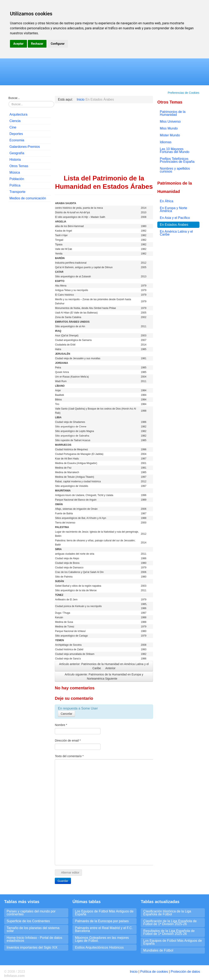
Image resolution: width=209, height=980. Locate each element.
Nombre (61, 725)
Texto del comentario (69, 756)
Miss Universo (170, 122)
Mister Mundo (170, 135)
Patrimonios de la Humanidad (173, 113)
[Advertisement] (30, 268)
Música (15, 172)
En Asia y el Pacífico (175, 218)
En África (167, 201)
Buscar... (14, 98)
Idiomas (166, 142)
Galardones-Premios (25, 147)
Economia (17, 140)
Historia (15, 160)
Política (15, 185)
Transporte (18, 192)
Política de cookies (154, 972)
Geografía (17, 153)
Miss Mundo (169, 128)
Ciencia (15, 121)
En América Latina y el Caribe (176, 233)
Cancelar (66, 714)
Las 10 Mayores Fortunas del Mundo (175, 150)
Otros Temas (19, 166)
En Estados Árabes (174, 225)
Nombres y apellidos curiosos (175, 170)
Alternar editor (68, 873)
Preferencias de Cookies (184, 93)
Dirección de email (68, 741)
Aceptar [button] (18, 44)
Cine (13, 127)
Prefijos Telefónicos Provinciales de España (177, 160)
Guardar (63, 881)
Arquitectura (18, 114)
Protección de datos (185, 972)
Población (17, 179)
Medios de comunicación (28, 198)
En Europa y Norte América (174, 209)
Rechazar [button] (37, 44)
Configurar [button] (58, 44)
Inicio (134, 972)
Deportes (16, 134)
